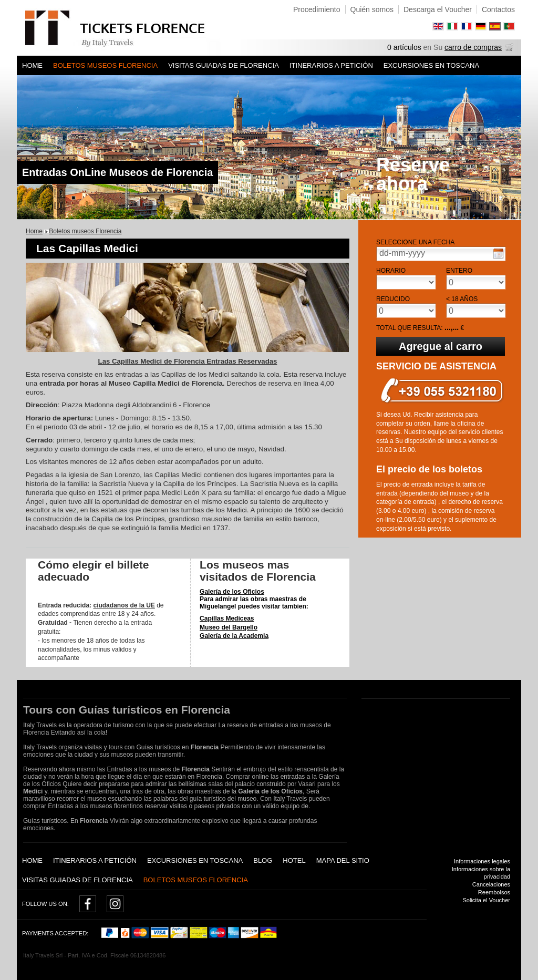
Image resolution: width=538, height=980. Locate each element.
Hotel (294, 860)
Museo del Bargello (229, 627)
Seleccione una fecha (415, 242)
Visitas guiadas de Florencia (224, 65)
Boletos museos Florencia (105, 65)
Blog (263, 860)
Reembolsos (494, 892)
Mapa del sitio (343, 860)
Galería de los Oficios (232, 592)
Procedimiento (317, 9)
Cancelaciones (491, 884)
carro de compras (473, 47)
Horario (391, 271)
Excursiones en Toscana (431, 65)
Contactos (498, 9)
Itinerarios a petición (331, 65)
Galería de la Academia (234, 636)
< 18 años (462, 299)
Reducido (393, 299)
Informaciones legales (482, 861)
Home (32, 65)
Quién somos (372, 9)
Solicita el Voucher (487, 900)
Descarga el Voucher (438, 9)
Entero (459, 271)
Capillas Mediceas (227, 618)
